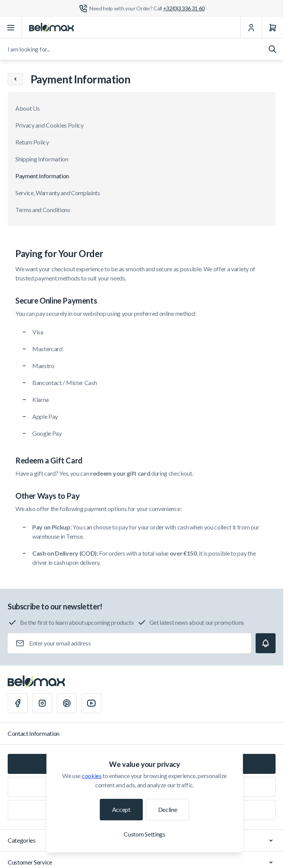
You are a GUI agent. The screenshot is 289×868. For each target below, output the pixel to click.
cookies (92, 776)
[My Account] (251, 28)
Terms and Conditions (43, 210)
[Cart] (272, 28)
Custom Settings (144, 834)
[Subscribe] (266, 643)
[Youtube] (91, 703)
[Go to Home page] (51, 28)
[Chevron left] (15, 79)
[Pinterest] (67, 703)
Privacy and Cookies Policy (50, 125)
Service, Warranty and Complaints (58, 193)
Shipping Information (42, 159)
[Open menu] (11, 28)
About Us (27, 108)
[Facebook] (18, 703)
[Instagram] (42, 703)
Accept (121, 809)
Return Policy (32, 142)
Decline (168, 809)
